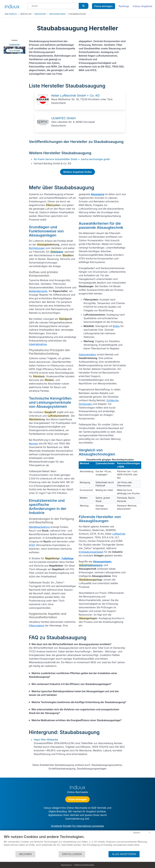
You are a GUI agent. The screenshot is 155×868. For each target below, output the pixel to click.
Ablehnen (25, 854)
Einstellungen (72, 854)
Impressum (66, 865)
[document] (77, 843)
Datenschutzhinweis (84, 865)
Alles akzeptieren (124, 854)
